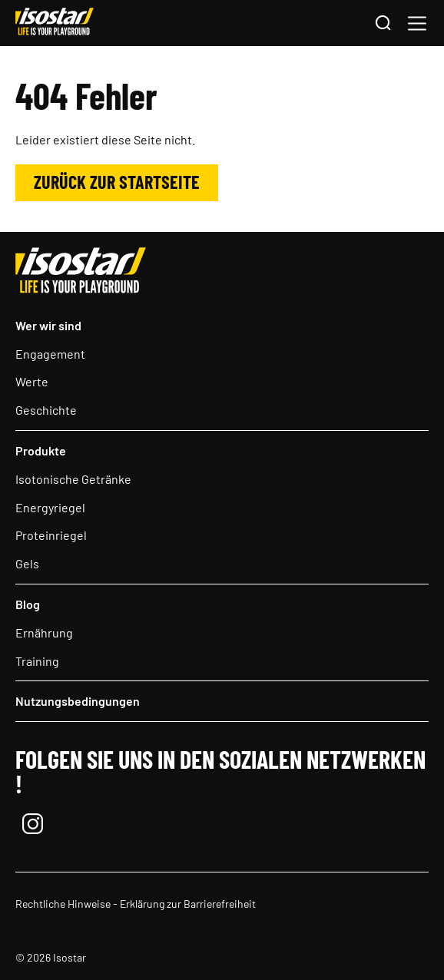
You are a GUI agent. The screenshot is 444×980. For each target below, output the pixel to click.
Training (37, 661)
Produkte (41, 450)
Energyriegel (50, 507)
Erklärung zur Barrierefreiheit (188, 904)
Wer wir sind (48, 325)
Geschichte (46, 410)
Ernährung (44, 632)
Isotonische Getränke (73, 479)
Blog (28, 604)
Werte (32, 381)
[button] (417, 23)
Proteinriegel (51, 535)
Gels (27, 563)
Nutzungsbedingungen (78, 701)
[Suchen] (383, 24)
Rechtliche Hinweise (63, 904)
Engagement (50, 354)
